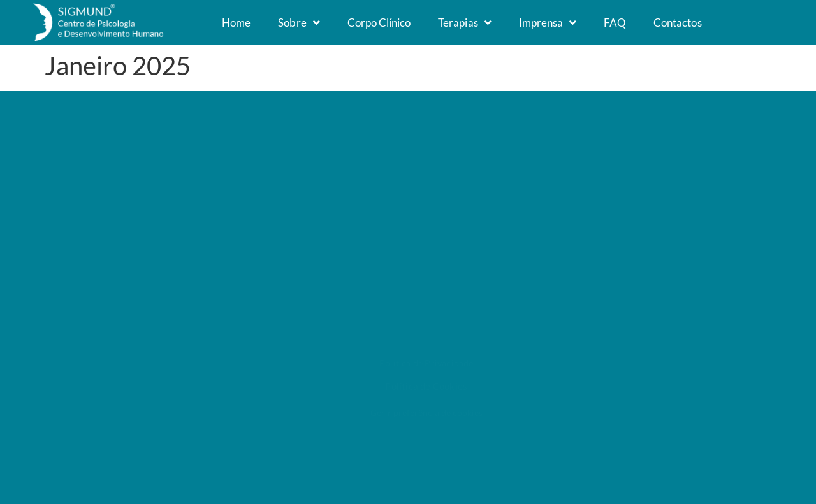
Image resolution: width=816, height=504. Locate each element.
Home (236, 23)
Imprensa (548, 23)
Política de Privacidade (426, 363)
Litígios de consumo (623, 248)
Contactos (677, 23)
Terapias (464, 23)
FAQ (615, 23)
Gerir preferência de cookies (426, 413)
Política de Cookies (426, 386)
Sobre (299, 23)
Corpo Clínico (379, 23)
